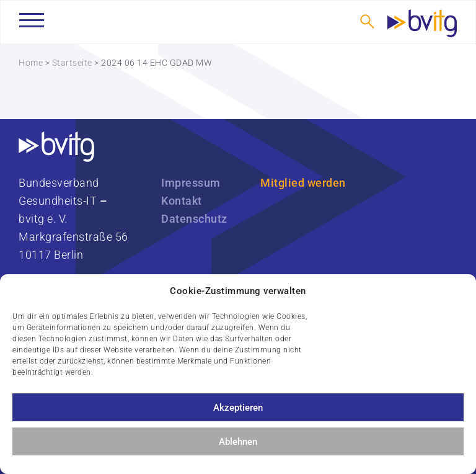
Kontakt (182, 201)
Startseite (72, 63)
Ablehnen (238, 442)
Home (31, 63)
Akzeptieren (238, 408)
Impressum (191, 183)
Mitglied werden (303, 183)
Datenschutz (194, 219)
